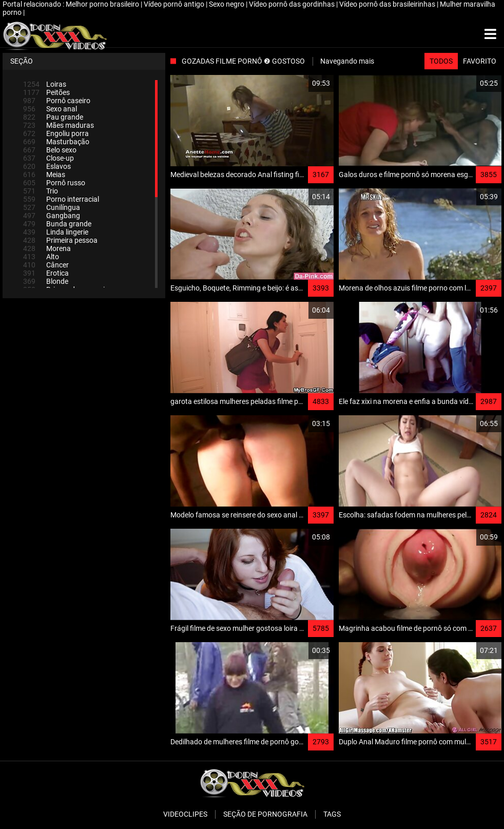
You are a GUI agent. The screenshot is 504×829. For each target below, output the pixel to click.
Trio (41, 191)
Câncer (46, 265)
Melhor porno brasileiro (103, 4)
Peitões (46, 92)
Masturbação (56, 142)
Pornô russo (54, 183)
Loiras (45, 84)
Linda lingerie (56, 232)
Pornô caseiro (57, 101)
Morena (47, 248)
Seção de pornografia (265, 814)
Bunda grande (57, 224)
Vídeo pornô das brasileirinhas (388, 4)
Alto (41, 257)
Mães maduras (59, 125)
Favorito (480, 61)
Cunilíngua (52, 207)
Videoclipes (185, 814)
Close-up (49, 158)
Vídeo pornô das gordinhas (293, 4)
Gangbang (52, 216)
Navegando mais (347, 61)
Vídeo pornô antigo (175, 4)
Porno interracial (61, 199)
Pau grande (53, 117)
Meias (44, 175)
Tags (332, 814)
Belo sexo (50, 150)
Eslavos (47, 166)
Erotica (46, 273)
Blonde (46, 281)
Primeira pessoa (60, 240)
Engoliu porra (56, 133)
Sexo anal (50, 109)
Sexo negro (227, 4)
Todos (441, 61)
